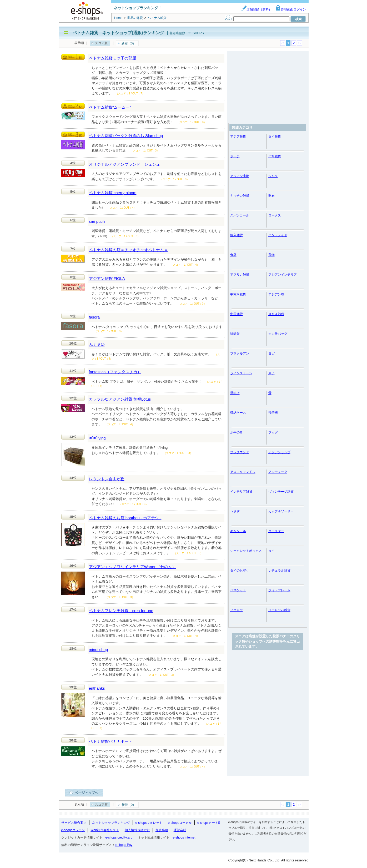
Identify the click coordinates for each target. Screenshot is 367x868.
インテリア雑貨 (241, 492)
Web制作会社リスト (105, 830)
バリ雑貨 (275, 156)
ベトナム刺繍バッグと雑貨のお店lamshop (126, 136)
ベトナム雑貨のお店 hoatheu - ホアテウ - (125, 518)
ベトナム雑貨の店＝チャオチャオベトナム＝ (128, 250)
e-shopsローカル (180, 823)
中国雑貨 (237, 314)
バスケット (238, 590)
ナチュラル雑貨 (279, 571)
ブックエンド (240, 452)
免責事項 (162, 830)
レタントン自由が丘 (107, 479)
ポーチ (235, 156)
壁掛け (235, 393)
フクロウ (237, 610)
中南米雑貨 (238, 294)
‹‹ (283, 43)
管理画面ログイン (291, 9)
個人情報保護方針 (137, 830)
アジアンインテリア (283, 275)
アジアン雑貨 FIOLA (107, 278)
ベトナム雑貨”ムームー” (110, 107)
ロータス (275, 215)
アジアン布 (276, 294)
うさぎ (235, 511)
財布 (272, 196)
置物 (272, 255)
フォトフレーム (279, 590)
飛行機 (273, 413)
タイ (272, 551)
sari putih (97, 221)
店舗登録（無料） (257, 9)
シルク (273, 176)
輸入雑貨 (237, 235)
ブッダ (273, 432)
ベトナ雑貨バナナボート (111, 741)
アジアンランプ (279, 452)
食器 (233, 255)
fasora (94, 317)
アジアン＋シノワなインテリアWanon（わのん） (133, 567)
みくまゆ (97, 344)
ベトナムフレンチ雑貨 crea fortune (121, 611)
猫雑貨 (235, 334)
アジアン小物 (240, 176)
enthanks (97, 688)
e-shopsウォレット (149, 823)
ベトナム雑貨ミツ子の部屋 (113, 58)
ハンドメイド (278, 235)
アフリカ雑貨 (240, 275)
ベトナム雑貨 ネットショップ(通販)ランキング (119, 33)
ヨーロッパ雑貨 (279, 610)
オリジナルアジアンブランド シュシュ (124, 164)
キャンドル (238, 531)
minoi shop (99, 650)
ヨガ (272, 354)
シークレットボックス (246, 551)
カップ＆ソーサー (281, 511)
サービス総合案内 (74, 823)
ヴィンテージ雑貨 (281, 492)
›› (300, 43)
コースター (276, 531)
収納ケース (238, 413)
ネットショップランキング (111, 823)
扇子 (272, 373)
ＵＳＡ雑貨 (276, 314)
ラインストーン (241, 373)
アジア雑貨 (238, 137)
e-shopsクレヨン (73, 830)
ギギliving (97, 438)
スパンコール (240, 215)
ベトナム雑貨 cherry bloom (113, 193)
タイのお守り (240, 571)
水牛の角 (237, 432)
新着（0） (129, 43)
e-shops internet (184, 837)
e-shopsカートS (209, 823)
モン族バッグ (278, 334)
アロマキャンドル (243, 472)
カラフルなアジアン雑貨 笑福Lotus (120, 399)
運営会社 (180, 830)
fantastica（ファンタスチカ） (115, 372)
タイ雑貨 (275, 137)
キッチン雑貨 (240, 196)
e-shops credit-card (119, 837)
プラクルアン (240, 354)
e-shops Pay (124, 845)
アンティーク (278, 472)
